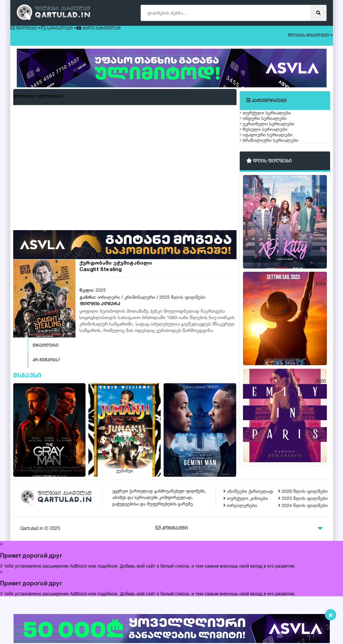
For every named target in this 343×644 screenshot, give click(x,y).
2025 (101, 296)
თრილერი (109, 303)
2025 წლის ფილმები (182, 303)
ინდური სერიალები (270, 133)
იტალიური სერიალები (273, 179)
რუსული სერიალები (270, 164)
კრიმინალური (140, 303)
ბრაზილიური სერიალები (276, 194)
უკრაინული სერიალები (274, 148)
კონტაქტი (171, 576)
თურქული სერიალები (272, 118)
